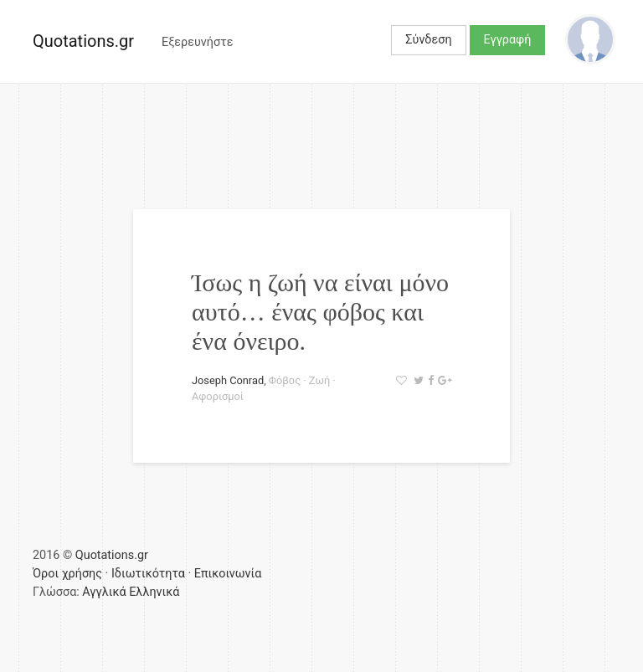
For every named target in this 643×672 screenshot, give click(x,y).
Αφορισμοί (218, 396)
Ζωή (319, 380)
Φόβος (285, 380)
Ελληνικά (154, 592)
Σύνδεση (428, 40)
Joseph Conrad (228, 380)
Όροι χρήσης (67, 574)
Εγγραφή (508, 40)
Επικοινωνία (228, 574)
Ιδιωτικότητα (148, 574)
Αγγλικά (104, 592)
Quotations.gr (83, 41)
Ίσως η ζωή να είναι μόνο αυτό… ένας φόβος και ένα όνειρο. (320, 312)
